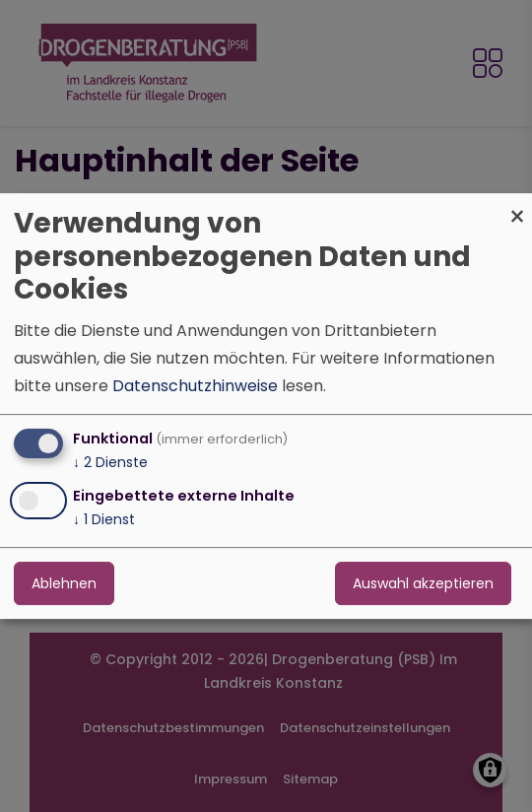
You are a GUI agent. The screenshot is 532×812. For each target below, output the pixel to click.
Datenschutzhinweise (195, 386)
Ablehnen (64, 583)
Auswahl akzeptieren (423, 583)
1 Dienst (104, 519)
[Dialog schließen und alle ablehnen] (517, 205)
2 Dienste (110, 462)
